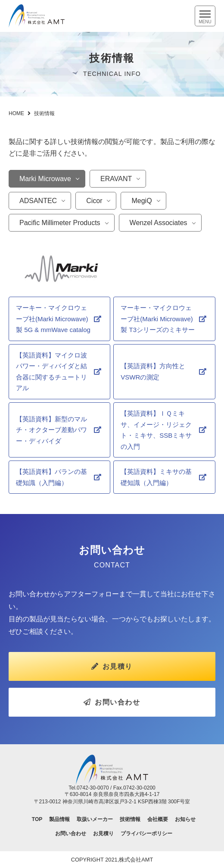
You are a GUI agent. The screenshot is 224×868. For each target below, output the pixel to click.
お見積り (112, 666)
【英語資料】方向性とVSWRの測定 (153, 371)
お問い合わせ (112, 702)
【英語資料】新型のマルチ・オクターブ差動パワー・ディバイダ (51, 430)
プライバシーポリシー (146, 834)
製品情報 (59, 819)
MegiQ (142, 201)
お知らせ (185, 819)
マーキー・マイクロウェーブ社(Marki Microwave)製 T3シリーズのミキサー (158, 319)
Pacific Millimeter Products (60, 223)
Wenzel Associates (159, 223)
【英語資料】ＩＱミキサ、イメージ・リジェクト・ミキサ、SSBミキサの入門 (156, 430)
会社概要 (158, 819)
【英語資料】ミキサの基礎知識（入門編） (156, 477)
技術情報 (130, 819)
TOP (37, 819)
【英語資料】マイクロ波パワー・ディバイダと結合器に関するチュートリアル (51, 372)
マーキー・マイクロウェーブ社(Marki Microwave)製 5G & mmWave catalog (53, 319)
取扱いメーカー (95, 819)
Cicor (94, 201)
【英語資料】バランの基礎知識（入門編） (51, 477)
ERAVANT (116, 179)
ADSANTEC (38, 201)
